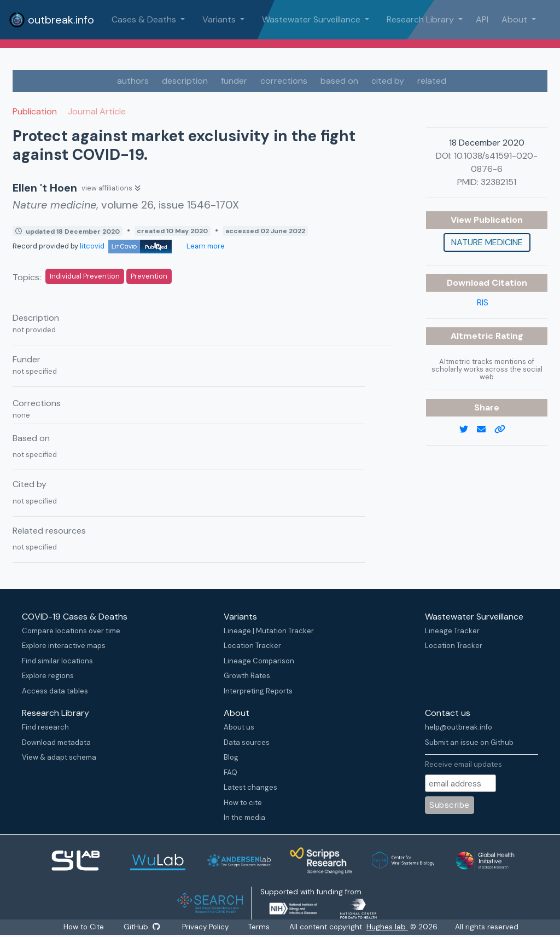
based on (339, 81)
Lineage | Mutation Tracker (269, 631)
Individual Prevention (85, 276)
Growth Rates (247, 676)
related (432, 81)
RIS (483, 302)
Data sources (247, 742)
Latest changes (250, 787)
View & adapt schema (59, 757)
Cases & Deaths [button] (145, 19)
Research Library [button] (421, 19)
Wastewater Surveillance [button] (312, 19)
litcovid (126, 246)
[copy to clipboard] (504, 430)
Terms (259, 927)
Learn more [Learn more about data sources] (205, 246)
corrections (284, 81)
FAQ (231, 773)
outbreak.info (51, 20)
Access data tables (55, 691)
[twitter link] (468, 430)
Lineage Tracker (452, 631)
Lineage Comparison (259, 661)
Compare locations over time (71, 631)
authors (133, 81)
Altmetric (473, 336)
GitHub (142, 927)
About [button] (515, 19)
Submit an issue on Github (469, 742)
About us (239, 727)
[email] (486, 430)
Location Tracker (252, 646)
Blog (231, 757)
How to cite (243, 803)
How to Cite (84, 927)
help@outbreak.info (459, 727)
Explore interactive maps (64, 646)
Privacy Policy (206, 927)
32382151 (498, 182)
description (185, 81)
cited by (388, 81)
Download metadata (56, 742)
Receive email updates (463, 764)
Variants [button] (220, 19)
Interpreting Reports (258, 691)
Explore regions (48, 676)
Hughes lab (388, 927)
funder (234, 81)
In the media (244, 817)
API (482, 19)
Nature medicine (487, 242)
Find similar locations (57, 661)
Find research (45, 727)
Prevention (149, 276)
